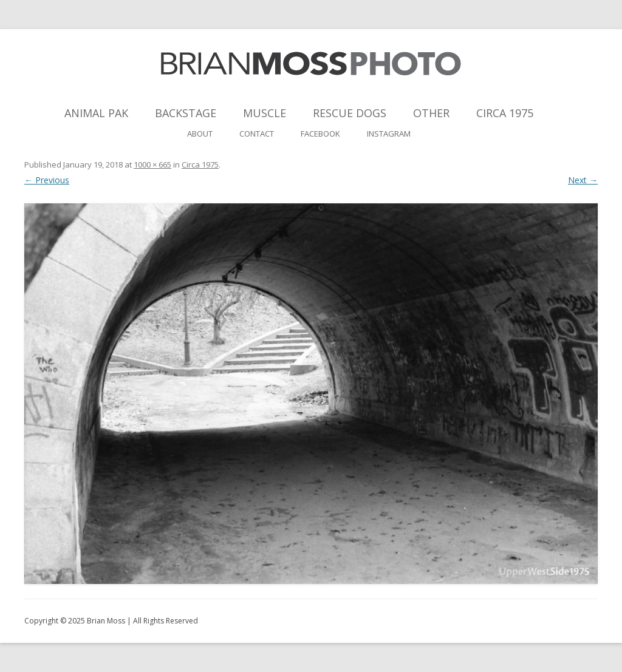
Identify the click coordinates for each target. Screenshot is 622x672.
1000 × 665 (152, 165)
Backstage (186, 113)
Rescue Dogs (350, 113)
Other (431, 113)
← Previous (47, 180)
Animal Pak (96, 113)
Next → (583, 180)
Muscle (265, 113)
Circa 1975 (505, 113)
